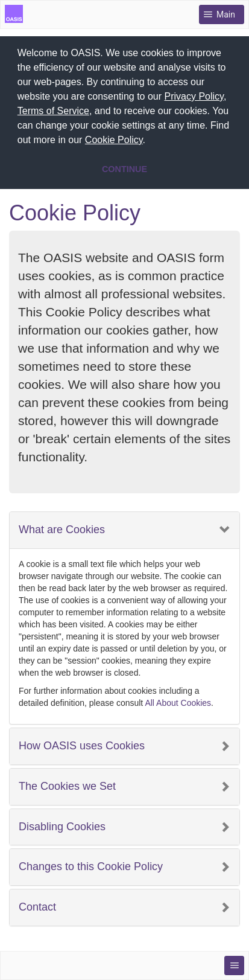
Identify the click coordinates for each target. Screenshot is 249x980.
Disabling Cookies (62, 825)
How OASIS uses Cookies (82, 744)
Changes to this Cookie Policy (91, 864)
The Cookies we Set (67, 784)
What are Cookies (62, 527)
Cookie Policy (114, 140)
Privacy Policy (194, 96)
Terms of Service (53, 111)
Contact (37, 905)
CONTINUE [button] (124, 169)
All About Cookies (178, 700)
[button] (150, 141)
